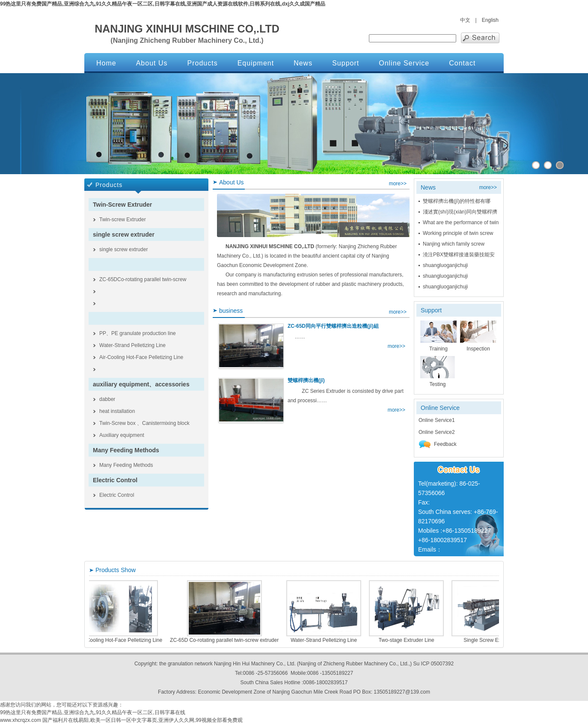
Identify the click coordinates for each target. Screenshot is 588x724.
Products (203, 63)
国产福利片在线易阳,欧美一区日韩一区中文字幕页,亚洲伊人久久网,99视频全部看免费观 (142, 720)
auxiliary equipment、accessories (141, 384)
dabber (107, 399)
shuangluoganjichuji (445, 265)
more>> (398, 184)
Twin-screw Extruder (123, 220)
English (490, 20)
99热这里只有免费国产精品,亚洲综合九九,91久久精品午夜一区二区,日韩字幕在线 (93, 712)
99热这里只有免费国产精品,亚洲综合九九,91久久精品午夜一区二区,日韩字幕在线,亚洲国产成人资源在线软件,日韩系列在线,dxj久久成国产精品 (163, 4)
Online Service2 (437, 432)
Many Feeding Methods (126, 450)
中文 (465, 20)
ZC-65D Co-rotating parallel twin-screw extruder (238, 640)
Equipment (256, 63)
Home (106, 63)
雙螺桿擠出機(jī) (306, 380)
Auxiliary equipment (122, 435)
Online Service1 (437, 420)
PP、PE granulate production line (138, 333)
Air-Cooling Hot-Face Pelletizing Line (141, 357)
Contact (462, 63)
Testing (437, 384)
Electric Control (115, 480)
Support (346, 63)
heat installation (117, 411)
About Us (152, 63)
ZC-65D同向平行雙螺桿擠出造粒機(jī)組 (333, 326)
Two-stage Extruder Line (421, 640)
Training (438, 349)
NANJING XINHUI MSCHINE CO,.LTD (187, 29)
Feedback (438, 444)
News (303, 63)
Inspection (478, 349)
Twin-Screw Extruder (122, 205)
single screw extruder (124, 234)
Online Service (404, 63)
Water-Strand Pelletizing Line (132, 345)
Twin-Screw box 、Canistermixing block (144, 423)
